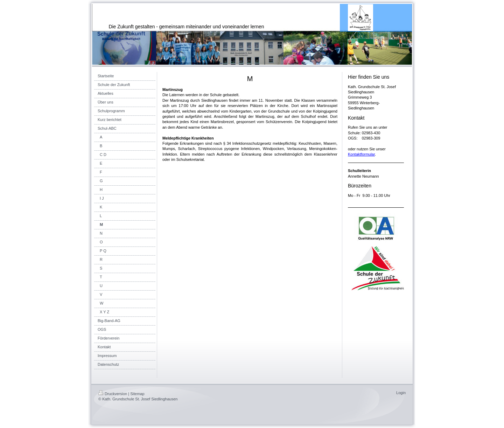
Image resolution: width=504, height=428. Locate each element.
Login (401, 393)
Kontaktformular (361, 154)
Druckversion (113, 394)
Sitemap (137, 394)
